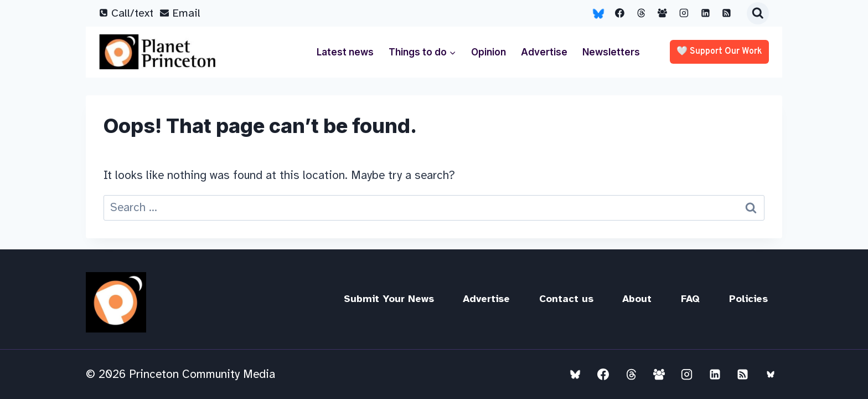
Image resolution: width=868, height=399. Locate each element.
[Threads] (641, 13)
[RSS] (727, 13)
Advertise (544, 52)
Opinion (489, 52)
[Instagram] (684, 13)
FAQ (690, 299)
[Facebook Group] (663, 13)
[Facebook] (620, 13)
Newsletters (611, 52)
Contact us (566, 299)
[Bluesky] (598, 13)
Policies (748, 299)
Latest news (345, 52)
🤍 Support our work (719, 52)
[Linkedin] (705, 13)
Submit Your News (389, 299)
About (637, 299)
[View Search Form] (758, 13)
